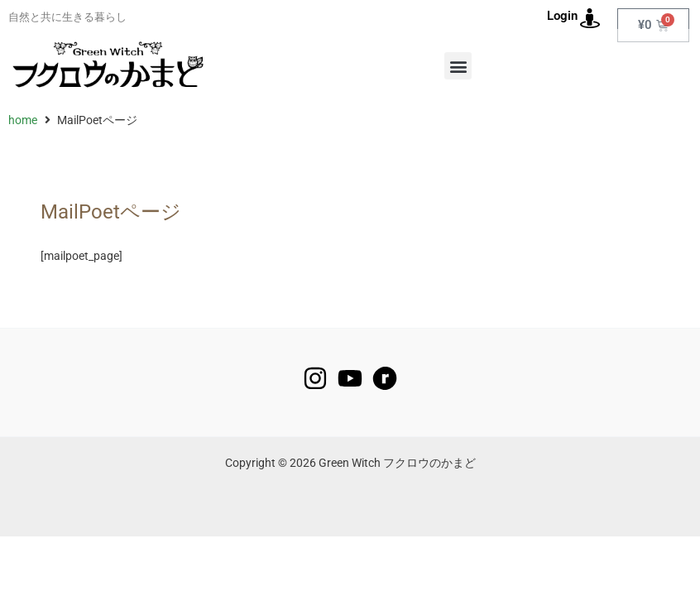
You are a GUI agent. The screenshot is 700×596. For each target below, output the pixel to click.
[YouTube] (350, 378)
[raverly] (385, 378)
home (23, 120)
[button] (458, 66)
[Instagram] (315, 378)
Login (562, 16)
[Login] (590, 18)
